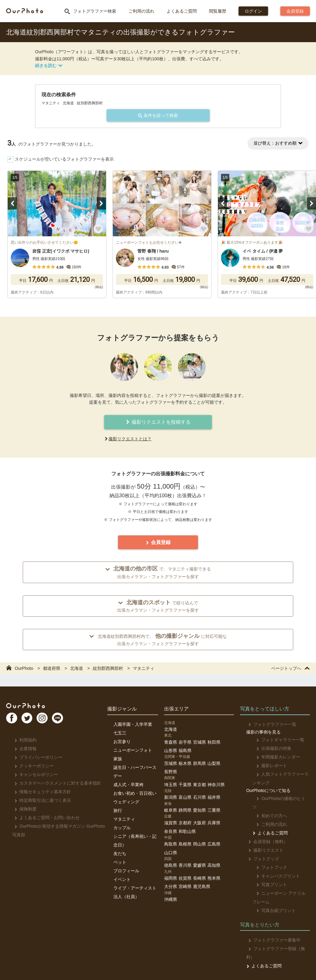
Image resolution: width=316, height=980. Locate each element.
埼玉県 (171, 785)
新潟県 (171, 797)
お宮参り (122, 742)
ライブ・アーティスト (135, 888)
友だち (120, 854)
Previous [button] (12, 203)
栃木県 (185, 763)
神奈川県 (216, 785)
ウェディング (126, 802)
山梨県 (214, 763)
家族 (118, 759)
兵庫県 (214, 823)
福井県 (214, 797)
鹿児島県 (202, 886)
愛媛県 (199, 865)
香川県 (185, 865)
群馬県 (199, 763)
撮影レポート (268, 766)
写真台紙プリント (272, 902)
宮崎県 (185, 886)
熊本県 (214, 878)
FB (13, 721)
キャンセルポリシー (34, 774)
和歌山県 (187, 831)
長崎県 (199, 878)
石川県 (199, 797)
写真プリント (268, 876)
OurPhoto (31, 706)
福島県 (185, 750)
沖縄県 (171, 899)
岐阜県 (171, 810)
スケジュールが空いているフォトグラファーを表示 (64, 159)
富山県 (185, 797)
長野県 (171, 772)
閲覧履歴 (218, 11)
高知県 (214, 865)
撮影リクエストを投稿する (158, 422)
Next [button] (101, 203)
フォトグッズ (262, 850)
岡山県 (199, 844)
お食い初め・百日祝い (135, 793)
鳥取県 (171, 844)
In (51, 721)
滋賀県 (171, 823)
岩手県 (185, 742)
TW (32, 721)
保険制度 (24, 809)
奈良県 (171, 831)
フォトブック (268, 859)
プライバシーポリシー (36, 757)
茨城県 (171, 763)
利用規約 (24, 740)
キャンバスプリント (274, 867)
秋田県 (214, 742)
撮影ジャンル (122, 709)
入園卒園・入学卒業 (133, 724)
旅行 (118, 810)
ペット (120, 862)
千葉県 (185, 785)
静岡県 (185, 810)
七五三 (120, 733)
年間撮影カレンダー (274, 757)
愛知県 (199, 810)
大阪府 (199, 823)
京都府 (185, 823)
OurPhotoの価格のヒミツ (279, 798)
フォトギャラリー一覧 (276, 740)
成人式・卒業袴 (128, 785)
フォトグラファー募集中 (273, 931)
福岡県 (171, 878)
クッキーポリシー (32, 766)
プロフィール (126, 871)
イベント (122, 879)
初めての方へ (268, 807)
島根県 (185, 844)
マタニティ (124, 819)
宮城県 (199, 742)
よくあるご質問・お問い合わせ (45, 818)
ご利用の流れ (141, 11)
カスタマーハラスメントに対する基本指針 (56, 783)
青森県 (171, 742)
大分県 (171, 886)
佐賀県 (185, 878)
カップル (122, 828)
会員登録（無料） (266, 833)
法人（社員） (126, 897)
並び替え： (278, 143)
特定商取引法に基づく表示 (41, 800)
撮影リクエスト (264, 842)
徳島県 (171, 865)
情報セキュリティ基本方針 (41, 792)
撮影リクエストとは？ (130, 439)
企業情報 (24, 749)
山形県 (171, 750)
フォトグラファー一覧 (270, 724)
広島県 (214, 844)
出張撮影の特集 (270, 748)
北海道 (171, 729)
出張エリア (176, 709)
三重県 (214, 810)
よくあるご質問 (182, 11)
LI (70, 721)
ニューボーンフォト (133, 750)
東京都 (199, 785)
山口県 (171, 853)
